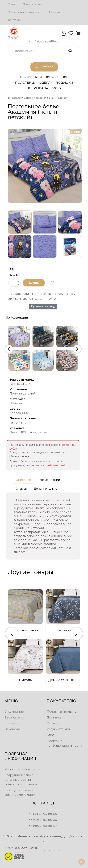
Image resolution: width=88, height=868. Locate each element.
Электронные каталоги (25, 12)
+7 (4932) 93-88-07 (43, 826)
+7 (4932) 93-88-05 (43, 814)
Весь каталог (15, 717)
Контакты (15, 20)
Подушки (64, 83)
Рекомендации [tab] (49, 480)
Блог (50, 735)
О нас (12, 4)
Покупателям (32, 4)
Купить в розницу (43, 306)
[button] (44, 51)
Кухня (56, 88)
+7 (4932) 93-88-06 (43, 820)
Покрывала (37, 88)
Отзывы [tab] (22, 489)
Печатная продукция (64, 711)
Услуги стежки (58, 729)
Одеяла (46, 83)
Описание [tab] (23, 480)
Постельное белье (51, 77)
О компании (14, 711)
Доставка (54, 717)
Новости (54, 12)
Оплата (52, 723)
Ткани (25, 77)
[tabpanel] (43, 526)
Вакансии (12, 729)
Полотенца (26, 83)
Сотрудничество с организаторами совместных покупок (21, 780)
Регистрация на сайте (22, 769)
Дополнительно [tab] (46, 489)
